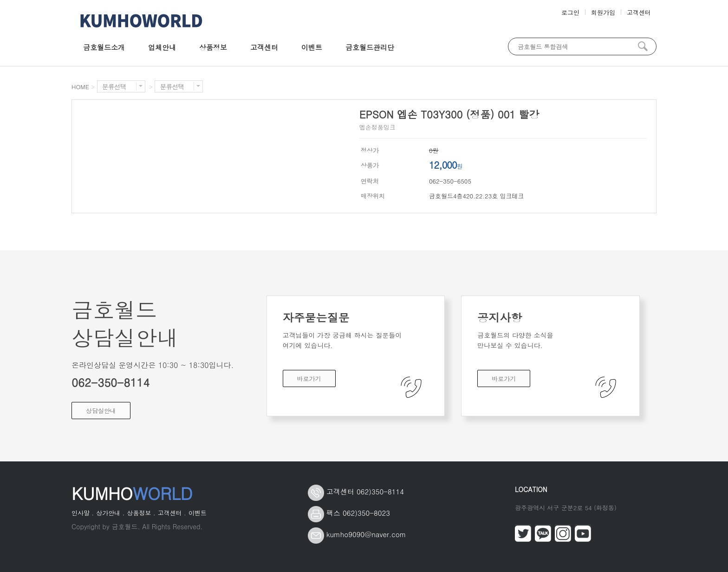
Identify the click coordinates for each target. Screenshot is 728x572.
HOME (80, 87)
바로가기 (309, 378)
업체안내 (162, 47)
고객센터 (639, 12)
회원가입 (603, 12)
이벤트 (312, 47)
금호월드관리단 (370, 47)
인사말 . (83, 513)
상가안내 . (110, 513)
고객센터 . (172, 513)
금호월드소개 (104, 47)
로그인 (570, 12)
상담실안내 (101, 411)
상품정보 (213, 47)
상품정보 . (141, 513)
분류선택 (122, 87)
